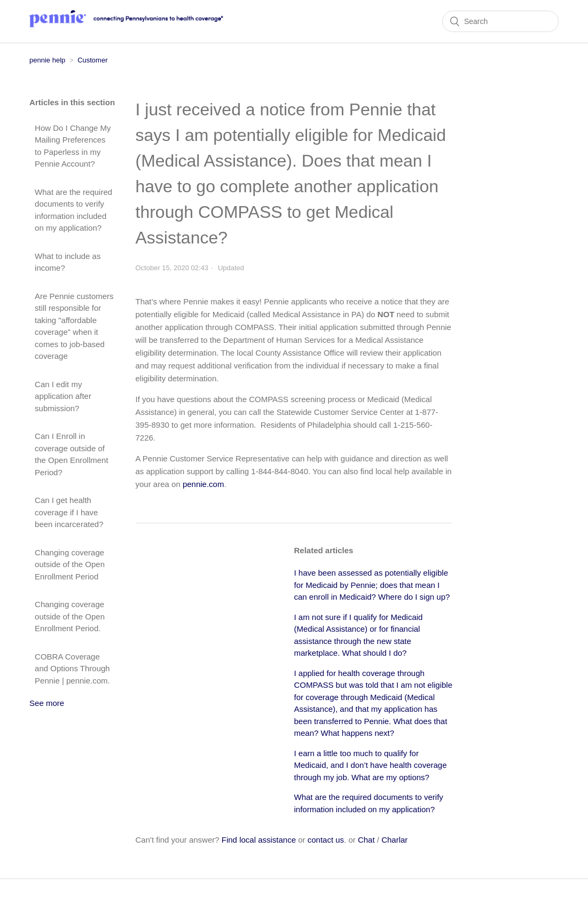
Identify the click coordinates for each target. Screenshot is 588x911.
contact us (326, 840)
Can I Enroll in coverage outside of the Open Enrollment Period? (72, 454)
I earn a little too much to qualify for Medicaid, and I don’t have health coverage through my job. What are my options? (371, 765)
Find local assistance (259, 840)
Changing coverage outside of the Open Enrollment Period (70, 564)
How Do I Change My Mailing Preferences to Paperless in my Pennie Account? (73, 146)
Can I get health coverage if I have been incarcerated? (69, 512)
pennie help (47, 60)
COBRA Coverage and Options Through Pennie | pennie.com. (72, 669)
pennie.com (203, 484)
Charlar (394, 840)
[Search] (500, 21)
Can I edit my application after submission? (63, 396)
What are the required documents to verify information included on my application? (73, 210)
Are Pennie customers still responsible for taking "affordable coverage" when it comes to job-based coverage (74, 326)
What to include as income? (68, 262)
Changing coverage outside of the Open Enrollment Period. (70, 616)
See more (47, 703)
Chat (366, 840)
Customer (92, 60)
